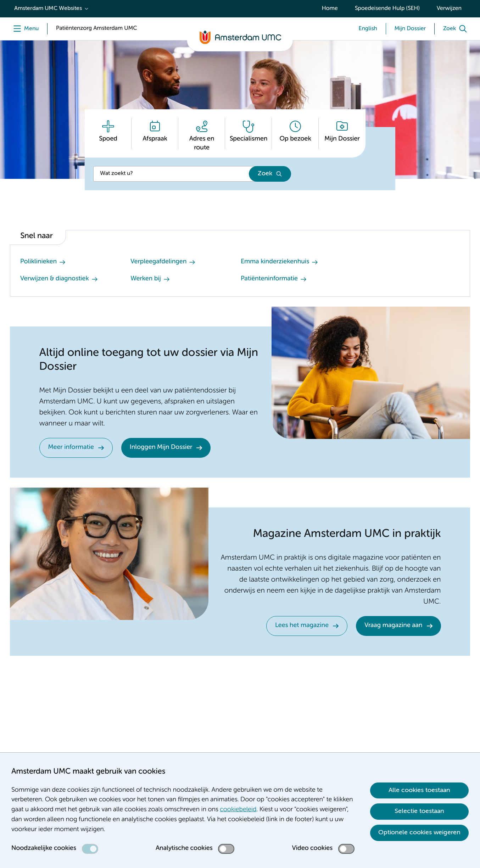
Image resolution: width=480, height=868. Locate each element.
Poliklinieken (38, 262)
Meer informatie (71, 447)
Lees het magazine (302, 626)
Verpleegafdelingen (158, 262)
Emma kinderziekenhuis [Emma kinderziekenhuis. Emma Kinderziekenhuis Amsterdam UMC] (275, 262)
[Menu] (24, 29)
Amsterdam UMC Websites (48, 9)
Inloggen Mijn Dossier (161, 447)
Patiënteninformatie (269, 279)
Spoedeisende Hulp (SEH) (387, 9)
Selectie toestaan (419, 811)
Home (330, 9)
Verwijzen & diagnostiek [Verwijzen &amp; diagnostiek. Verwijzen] (55, 279)
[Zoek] (457, 29)
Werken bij (146, 279)
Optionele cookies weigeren (419, 833)
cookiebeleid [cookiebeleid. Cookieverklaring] (238, 810)
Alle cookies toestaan (419, 790)
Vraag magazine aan (394, 626)
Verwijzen (449, 9)
